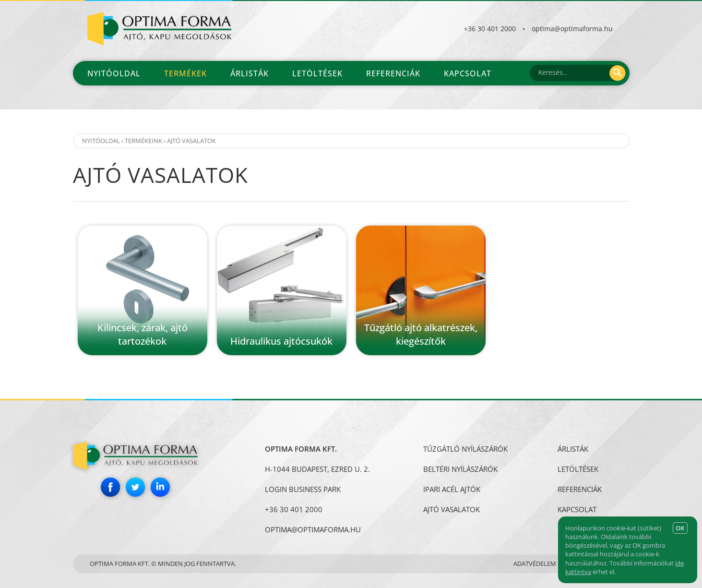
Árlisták (250, 73)
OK (680, 528)
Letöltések (317, 73)
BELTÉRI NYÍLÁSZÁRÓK (460, 469)
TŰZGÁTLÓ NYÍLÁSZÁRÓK (465, 449)
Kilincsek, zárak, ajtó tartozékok (143, 334)
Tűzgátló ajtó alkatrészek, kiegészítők (421, 334)
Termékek (185, 73)
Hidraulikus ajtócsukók (281, 341)
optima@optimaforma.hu (572, 29)
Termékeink (143, 141)
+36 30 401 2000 (490, 29)
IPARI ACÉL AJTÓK (452, 489)
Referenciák (393, 73)
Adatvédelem (535, 564)
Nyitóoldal (114, 73)
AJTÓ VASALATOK (191, 141)
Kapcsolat (468, 73)
